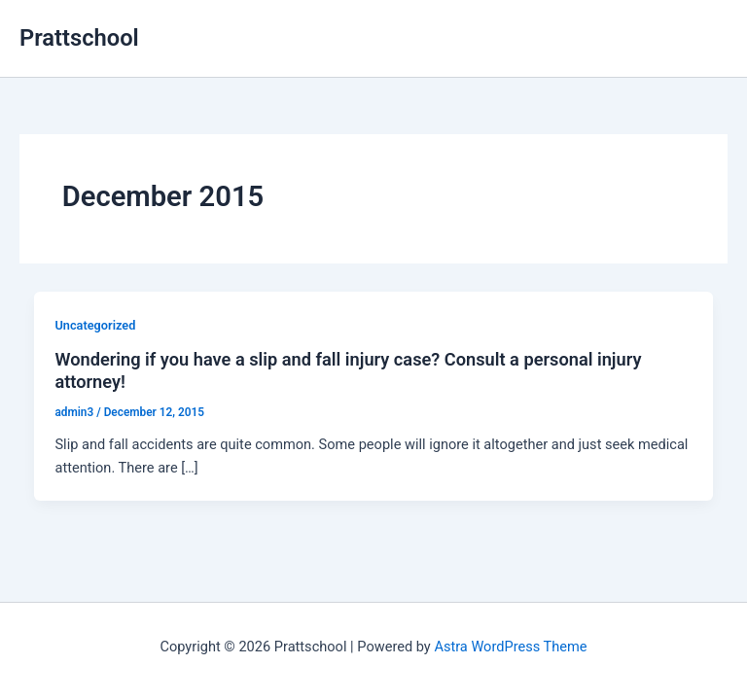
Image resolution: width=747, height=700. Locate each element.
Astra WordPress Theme (510, 647)
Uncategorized (95, 325)
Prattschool (79, 38)
